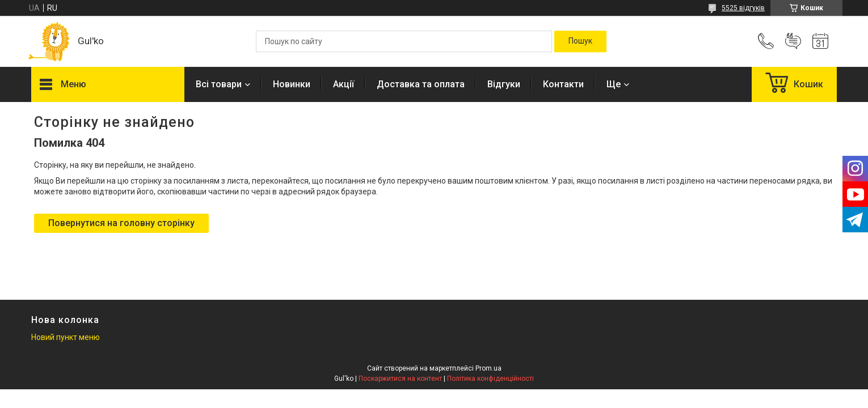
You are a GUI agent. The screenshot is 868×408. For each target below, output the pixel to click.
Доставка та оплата (421, 84)
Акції (344, 84)
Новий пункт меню (66, 337)
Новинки (292, 84)
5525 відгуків (743, 8)
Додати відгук (793, 41)
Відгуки (504, 84)
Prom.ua (488, 368)
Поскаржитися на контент (400, 379)
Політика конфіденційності (490, 379)
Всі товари (219, 84)
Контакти (563, 84)
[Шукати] (580, 41)
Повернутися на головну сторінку (121, 223)
